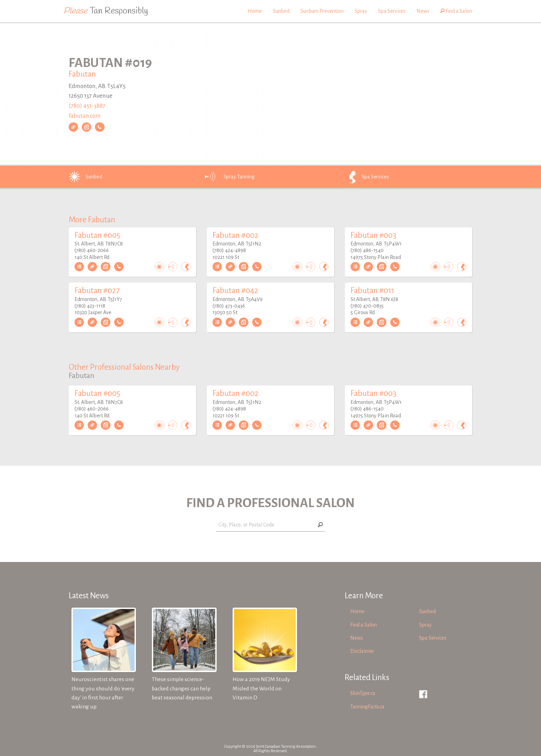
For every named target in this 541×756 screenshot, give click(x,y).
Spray (361, 11)
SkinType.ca (363, 693)
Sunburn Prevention (322, 11)
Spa (366, 177)
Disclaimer (362, 651)
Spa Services (392, 11)
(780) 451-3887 (87, 106)
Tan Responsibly (106, 11)
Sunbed (281, 11)
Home (255, 11)
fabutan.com (85, 116)
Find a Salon (456, 11)
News (423, 11)
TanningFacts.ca (367, 707)
